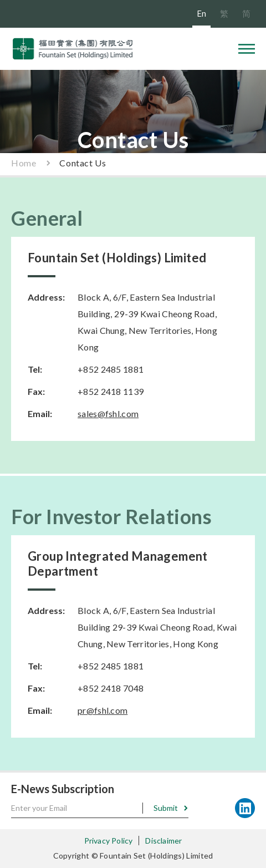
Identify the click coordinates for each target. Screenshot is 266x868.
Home (24, 163)
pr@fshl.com (103, 710)
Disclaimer (163, 841)
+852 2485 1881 (111, 369)
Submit (166, 808)
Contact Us (83, 163)
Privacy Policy (109, 841)
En (201, 13)
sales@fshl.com (108, 413)
